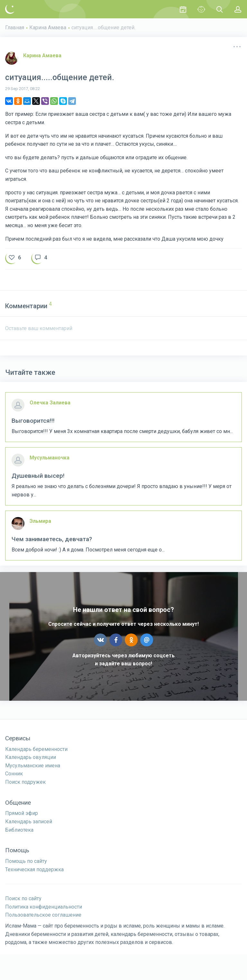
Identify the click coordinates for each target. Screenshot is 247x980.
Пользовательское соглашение (43, 915)
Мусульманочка (50, 458)
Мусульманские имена (33, 766)
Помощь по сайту (26, 861)
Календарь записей (29, 822)
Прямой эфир (22, 813)
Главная (15, 28)
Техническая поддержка (34, 869)
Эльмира (40, 521)
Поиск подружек (25, 782)
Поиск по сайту (23, 898)
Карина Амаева (48, 28)
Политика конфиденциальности (44, 907)
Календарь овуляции (31, 757)
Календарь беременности (36, 749)
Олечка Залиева (50, 403)
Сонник (14, 774)
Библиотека (19, 830)
